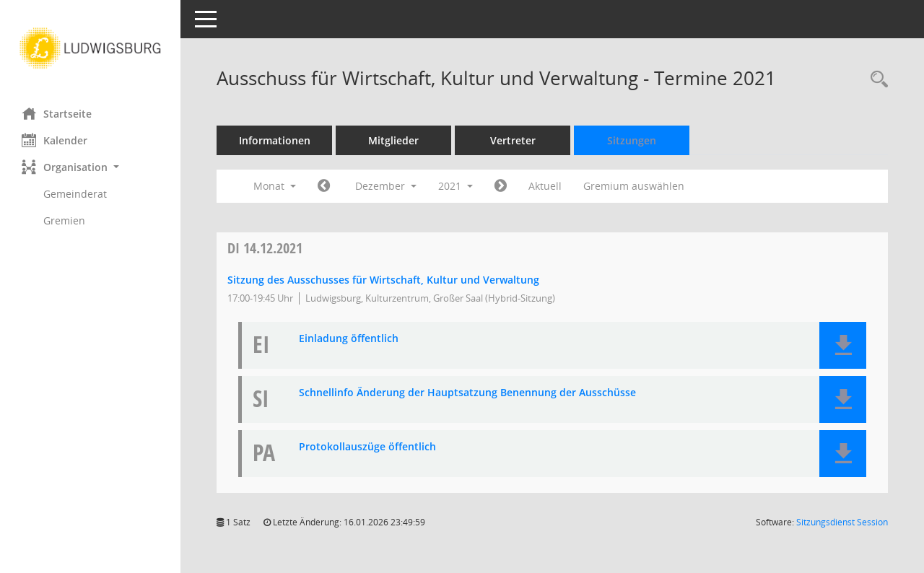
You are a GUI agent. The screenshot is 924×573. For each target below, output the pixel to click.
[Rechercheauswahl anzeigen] (876, 80)
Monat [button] (275, 186)
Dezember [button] (386, 186)
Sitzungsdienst (842, 522)
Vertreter (513, 140)
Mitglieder (393, 140)
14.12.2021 (265, 248)
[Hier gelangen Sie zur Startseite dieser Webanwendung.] (90, 48)
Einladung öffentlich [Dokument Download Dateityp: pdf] (349, 339)
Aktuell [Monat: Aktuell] (545, 186)
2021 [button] (456, 186)
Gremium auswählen (634, 186)
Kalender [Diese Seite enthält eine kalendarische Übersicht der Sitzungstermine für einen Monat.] (55, 140)
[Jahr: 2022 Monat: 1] (501, 186)
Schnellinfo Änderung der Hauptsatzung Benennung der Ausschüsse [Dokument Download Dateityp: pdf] (467, 393)
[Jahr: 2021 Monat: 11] (324, 186)
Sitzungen (632, 140)
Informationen (275, 140)
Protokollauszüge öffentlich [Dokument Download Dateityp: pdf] (367, 447)
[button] (90, 167)
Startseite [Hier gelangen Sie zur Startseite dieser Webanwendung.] (57, 113)
